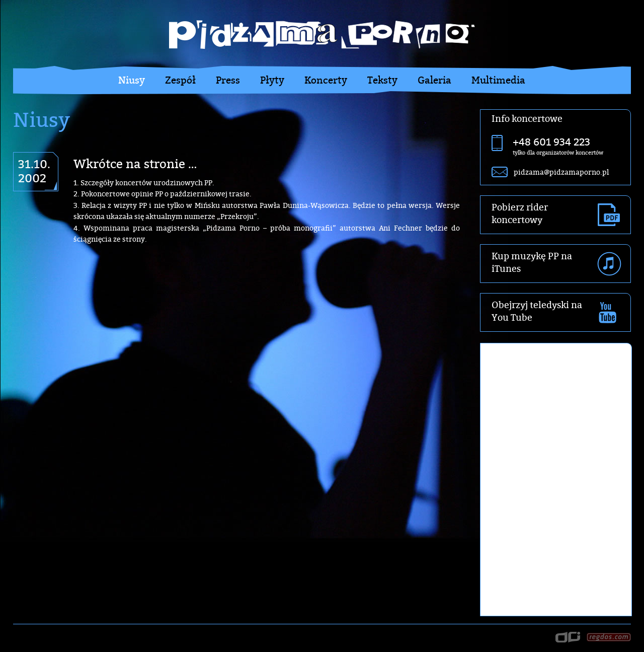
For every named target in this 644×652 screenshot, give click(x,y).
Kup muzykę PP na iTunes (532, 262)
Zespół (180, 80)
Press (228, 80)
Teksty (382, 80)
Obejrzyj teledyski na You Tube (537, 311)
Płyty (272, 80)
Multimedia (498, 80)
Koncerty (326, 80)
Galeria (434, 80)
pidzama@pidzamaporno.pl (561, 172)
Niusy (132, 80)
